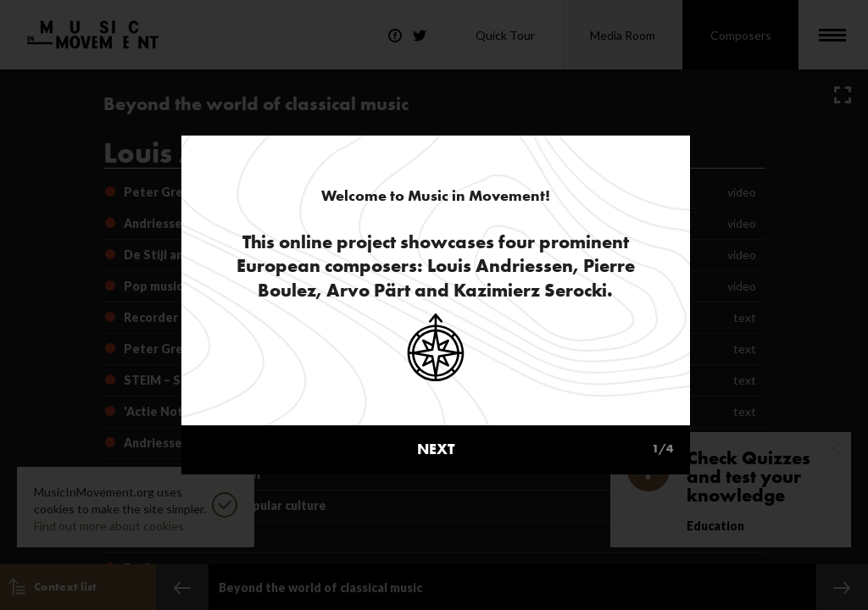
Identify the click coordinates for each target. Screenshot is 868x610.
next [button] (545, 405)
